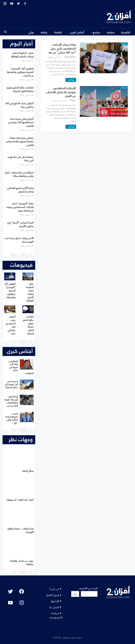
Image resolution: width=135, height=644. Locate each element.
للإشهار (55, 601)
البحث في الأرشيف (88, 588)
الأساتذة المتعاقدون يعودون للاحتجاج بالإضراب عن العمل (61, 92)
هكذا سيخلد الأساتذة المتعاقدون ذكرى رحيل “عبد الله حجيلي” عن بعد (62, 48)
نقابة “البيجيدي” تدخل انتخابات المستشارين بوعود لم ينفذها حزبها (20, 207)
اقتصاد (58, 32)
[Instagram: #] (22, 603)
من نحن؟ (54, 588)
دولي (31, 32)
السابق (31, 255)
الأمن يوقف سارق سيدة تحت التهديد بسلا (19, 240)
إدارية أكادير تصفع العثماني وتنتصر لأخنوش (20, 189)
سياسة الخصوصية (56, 615)
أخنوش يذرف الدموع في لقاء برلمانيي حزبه (19, 105)
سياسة (111, 32)
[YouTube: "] (10, 603)
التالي (23, 255)
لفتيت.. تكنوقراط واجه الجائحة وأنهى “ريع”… (12, 418)
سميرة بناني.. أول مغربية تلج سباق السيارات (11, 384)
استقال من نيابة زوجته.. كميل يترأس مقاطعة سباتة (19, 174)
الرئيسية (126, 32)
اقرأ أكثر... (71, 80)
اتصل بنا (54, 607)
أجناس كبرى (77, 32)
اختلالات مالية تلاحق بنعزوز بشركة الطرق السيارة (20, 89)
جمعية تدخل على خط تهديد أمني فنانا (20, 158)
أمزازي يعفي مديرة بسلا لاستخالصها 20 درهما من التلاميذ (21, 122)
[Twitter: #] (10, 591)
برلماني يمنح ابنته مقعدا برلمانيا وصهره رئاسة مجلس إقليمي (20, 141)
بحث (75, 594)
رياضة (44, 32)
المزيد (19, 32)
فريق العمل (53, 595)
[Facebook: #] (22, 591)
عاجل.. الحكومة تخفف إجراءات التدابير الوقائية (22, 54)
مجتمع (96, 32)
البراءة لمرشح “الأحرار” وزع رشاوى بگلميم (20, 224)
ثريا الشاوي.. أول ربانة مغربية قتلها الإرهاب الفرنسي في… (11, 401)
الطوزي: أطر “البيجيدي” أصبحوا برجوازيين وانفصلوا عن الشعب (20, 72)
